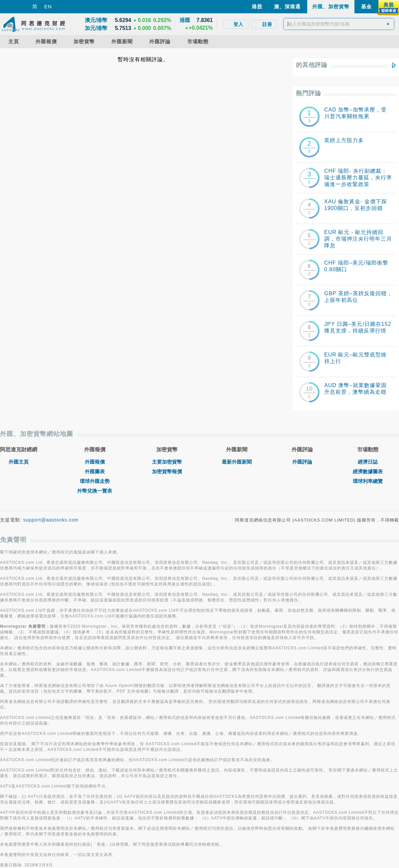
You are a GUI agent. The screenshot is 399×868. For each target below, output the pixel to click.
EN (48, 6)
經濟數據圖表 (368, 471)
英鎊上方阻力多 (344, 140)
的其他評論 (312, 65)
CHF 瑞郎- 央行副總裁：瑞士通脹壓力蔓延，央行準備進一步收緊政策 (358, 178)
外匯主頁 (19, 462)
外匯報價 (95, 462)
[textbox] (339, 24)
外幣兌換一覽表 (95, 491)
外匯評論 (302, 462)
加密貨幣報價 (167, 471)
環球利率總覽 (368, 481)
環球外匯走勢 (95, 481)
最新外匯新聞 (237, 462)
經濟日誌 (368, 462)
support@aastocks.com (51, 520)
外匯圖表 (95, 471)
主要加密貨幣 (167, 462)
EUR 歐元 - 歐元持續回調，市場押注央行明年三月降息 (358, 239)
